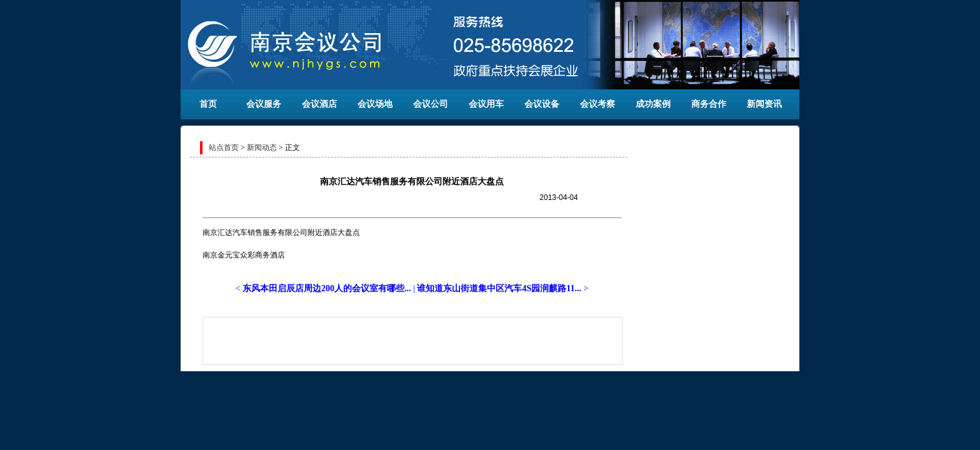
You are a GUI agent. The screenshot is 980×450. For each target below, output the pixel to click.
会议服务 (264, 104)
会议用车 (486, 104)
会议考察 (597, 104)
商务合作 (709, 104)
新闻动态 (262, 147)
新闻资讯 (764, 104)
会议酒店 (319, 104)
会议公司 (431, 104)
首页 (208, 104)
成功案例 (653, 104)
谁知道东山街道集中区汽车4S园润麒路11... (499, 288)
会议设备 (542, 104)
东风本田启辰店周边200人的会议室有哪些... (327, 288)
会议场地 (375, 104)
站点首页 (224, 147)
